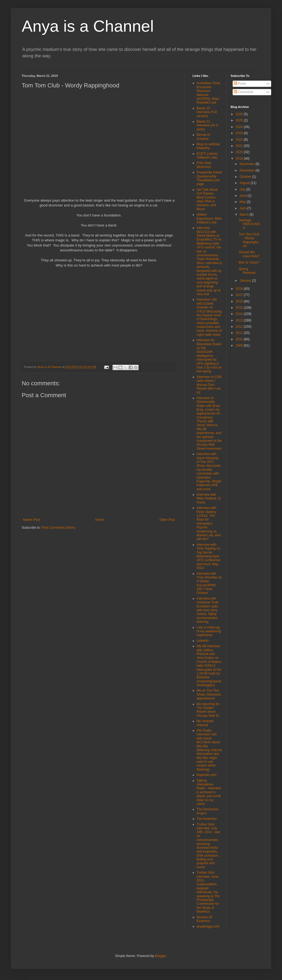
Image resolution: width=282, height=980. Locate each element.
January (246, 281)
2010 (240, 339)
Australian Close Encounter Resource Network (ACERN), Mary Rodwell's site (208, 93)
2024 (240, 127)
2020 (240, 152)
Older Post (167, 520)
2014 (240, 314)
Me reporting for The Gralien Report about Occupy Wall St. (208, 710)
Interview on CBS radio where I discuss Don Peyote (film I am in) (209, 385)
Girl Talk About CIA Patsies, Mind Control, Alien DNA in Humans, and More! (207, 199)
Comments (244, 92)
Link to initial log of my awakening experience (209, 631)
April (243, 208)
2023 (240, 133)
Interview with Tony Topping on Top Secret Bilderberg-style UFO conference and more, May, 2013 (209, 556)
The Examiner (207, 819)
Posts (240, 84)
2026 (240, 114)
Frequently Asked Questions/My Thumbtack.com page (209, 178)
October (246, 177)
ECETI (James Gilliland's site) (207, 156)
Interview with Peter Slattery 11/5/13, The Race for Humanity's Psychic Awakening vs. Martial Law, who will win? (209, 523)
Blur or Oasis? (249, 262)
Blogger (160, 956)
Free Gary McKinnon (204, 165)
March (244, 215)
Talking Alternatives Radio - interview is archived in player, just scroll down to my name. (209, 792)
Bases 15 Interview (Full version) (207, 112)
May (243, 202)
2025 (240, 120)
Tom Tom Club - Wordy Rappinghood (249, 240)
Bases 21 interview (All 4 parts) (207, 125)
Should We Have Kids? (249, 254)
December (247, 164)
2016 (240, 301)
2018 (240, 289)
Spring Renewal (247, 271)
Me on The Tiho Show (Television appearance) (209, 694)
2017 (240, 295)
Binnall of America (203, 137)
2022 (240, 140)
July (243, 189)
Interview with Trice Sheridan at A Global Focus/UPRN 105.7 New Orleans (209, 583)
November (247, 170)
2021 (240, 146)
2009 (240, 346)
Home (100, 520)
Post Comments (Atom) (58, 528)
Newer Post (31, 520)
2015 (240, 308)
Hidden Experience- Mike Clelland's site (209, 218)
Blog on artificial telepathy (208, 146)
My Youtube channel (205, 723)
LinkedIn (203, 641)
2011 (240, 333)
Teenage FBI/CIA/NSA (249, 224)
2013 (240, 320)
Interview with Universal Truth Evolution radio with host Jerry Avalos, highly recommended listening (208, 610)
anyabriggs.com (208, 926)
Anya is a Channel (88, 26)
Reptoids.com (206, 775)
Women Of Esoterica (204, 919)
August (245, 183)
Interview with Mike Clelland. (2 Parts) (209, 499)
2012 (240, 327)
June (243, 196)
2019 (240, 159)
